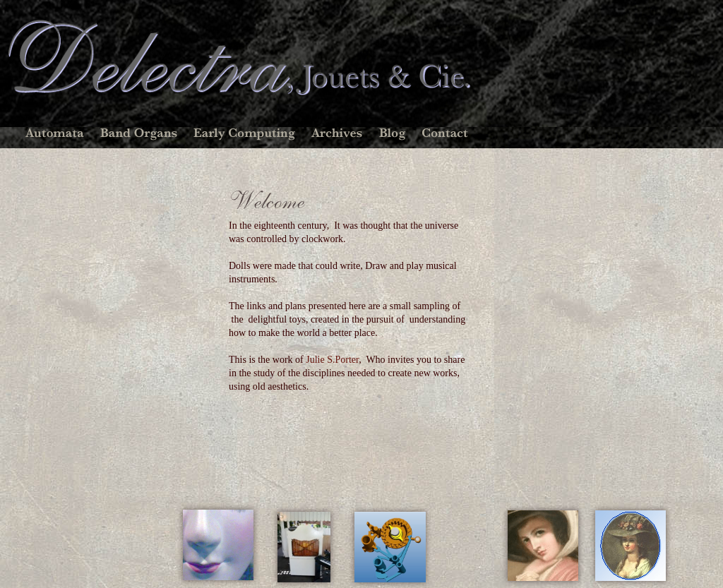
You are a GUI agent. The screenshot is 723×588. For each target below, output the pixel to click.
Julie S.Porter (332, 360)
